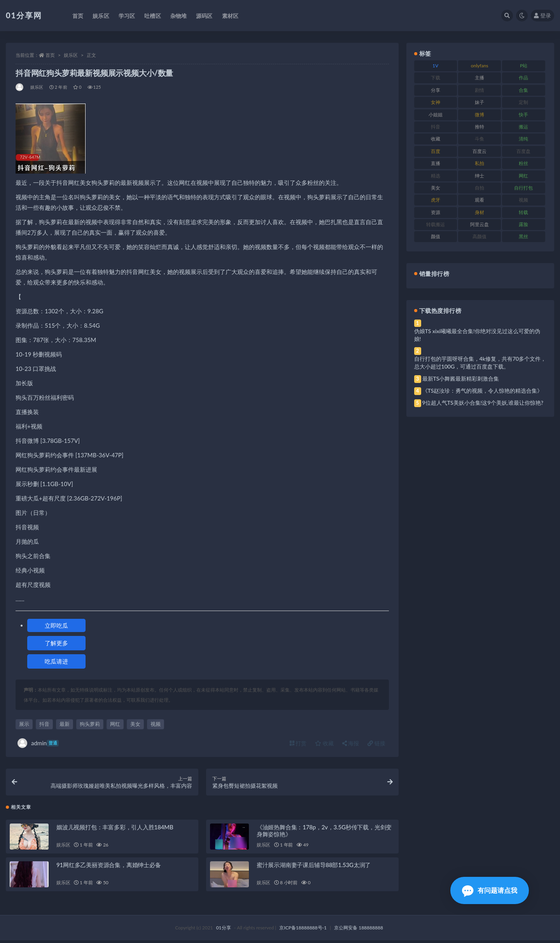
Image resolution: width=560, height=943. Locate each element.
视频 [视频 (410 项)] (523, 200)
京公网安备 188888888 (359, 930)
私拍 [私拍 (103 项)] (479, 163)
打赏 (298, 743)
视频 (156, 724)
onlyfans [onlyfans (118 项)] (480, 66)
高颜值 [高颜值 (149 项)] (479, 236)
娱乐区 (71, 55)
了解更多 (56, 643)
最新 (65, 724)
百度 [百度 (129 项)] (436, 151)
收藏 (324, 743)
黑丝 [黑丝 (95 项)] (523, 236)
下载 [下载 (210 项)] (436, 78)
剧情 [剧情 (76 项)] (479, 90)
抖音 (44, 724)
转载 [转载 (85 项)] (523, 212)
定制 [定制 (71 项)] (523, 102)
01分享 (224, 930)
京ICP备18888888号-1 (303, 930)
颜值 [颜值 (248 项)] (436, 236)
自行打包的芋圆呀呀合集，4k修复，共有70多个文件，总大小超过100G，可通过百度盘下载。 (480, 363)
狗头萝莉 (90, 724)
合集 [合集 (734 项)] (523, 90)
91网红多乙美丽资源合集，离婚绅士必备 (109, 867)
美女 (135, 724)
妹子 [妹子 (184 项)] (479, 102)
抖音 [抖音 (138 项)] (436, 127)
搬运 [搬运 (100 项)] (523, 127)
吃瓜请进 (56, 661)
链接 (376, 743)
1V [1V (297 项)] (435, 66)
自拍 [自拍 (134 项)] (479, 188)
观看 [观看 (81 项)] (479, 200)
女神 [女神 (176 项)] (436, 102)
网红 (115, 724)
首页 (50, 55)
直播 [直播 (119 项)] (436, 163)
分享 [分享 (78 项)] (436, 90)
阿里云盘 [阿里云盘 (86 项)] (479, 224)
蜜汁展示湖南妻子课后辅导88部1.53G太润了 (314, 867)
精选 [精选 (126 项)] (436, 176)
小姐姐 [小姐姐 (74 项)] (436, 115)
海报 (351, 743)
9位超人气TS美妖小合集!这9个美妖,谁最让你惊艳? (483, 403)
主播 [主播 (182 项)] (479, 78)
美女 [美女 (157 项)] (436, 188)
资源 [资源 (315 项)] (436, 212)
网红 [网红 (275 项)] (523, 176)
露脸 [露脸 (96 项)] (523, 224)
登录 (542, 15)
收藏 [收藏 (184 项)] (436, 139)
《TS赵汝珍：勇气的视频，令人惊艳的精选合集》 (483, 391)
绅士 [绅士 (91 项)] (479, 176)
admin (38, 743)
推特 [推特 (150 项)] (479, 127)
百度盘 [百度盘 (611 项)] (523, 151)
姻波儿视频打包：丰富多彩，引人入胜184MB (115, 830)
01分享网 (24, 15)
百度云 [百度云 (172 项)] (479, 151)
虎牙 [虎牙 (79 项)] (436, 200)
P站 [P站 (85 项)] (524, 66)
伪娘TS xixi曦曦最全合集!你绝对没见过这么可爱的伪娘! (477, 335)
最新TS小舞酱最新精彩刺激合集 (461, 378)
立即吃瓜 (56, 625)
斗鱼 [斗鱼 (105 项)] (479, 139)
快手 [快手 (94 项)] (523, 115)
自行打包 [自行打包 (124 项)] (523, 188)
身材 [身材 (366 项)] (479, 212)
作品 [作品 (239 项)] (523, 78)
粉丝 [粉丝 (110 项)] (523, 163)
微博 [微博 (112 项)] (479, 115)
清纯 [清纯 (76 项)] (523, 139)
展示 (24, 724)
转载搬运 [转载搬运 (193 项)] (436, 224)
